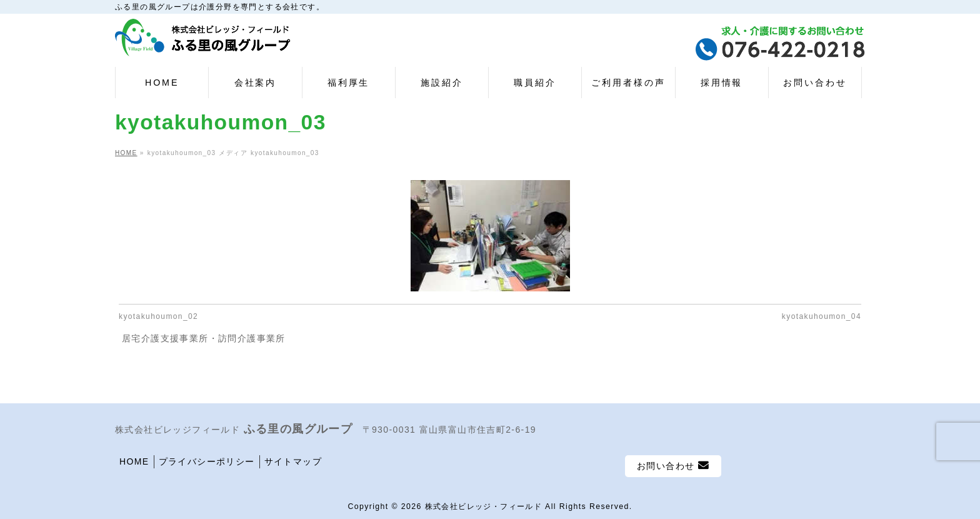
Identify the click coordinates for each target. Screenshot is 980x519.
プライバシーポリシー (207, 461)
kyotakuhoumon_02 (158, 316)
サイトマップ (293, 461)
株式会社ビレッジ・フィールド (484, 506)
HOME (134, 461)
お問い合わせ (673, 466)
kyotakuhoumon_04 (822, 316)
